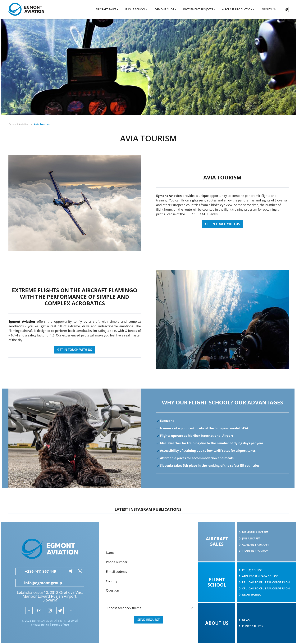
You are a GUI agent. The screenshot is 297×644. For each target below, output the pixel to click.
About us (268, 9)
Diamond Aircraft (255, 532)
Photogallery (253, 626)
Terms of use (60, 625)
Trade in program (255, 551)
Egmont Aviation (19, 124)
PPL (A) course (252, 570)
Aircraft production (237, 9)
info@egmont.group (39, 583)
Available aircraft (256, 545)
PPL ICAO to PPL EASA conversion (266, 582)
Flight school (135, 9)
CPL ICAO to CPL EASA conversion (266, 588)
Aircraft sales (106, 9)
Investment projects (198, 9)
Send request (149, 620)
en (286, 9)
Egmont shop (164, 9)
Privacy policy (40, 625)
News (246, 620)
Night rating (251, 595)
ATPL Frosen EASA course (260, 576)
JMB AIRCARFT (251, 538)
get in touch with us (222, 224)
